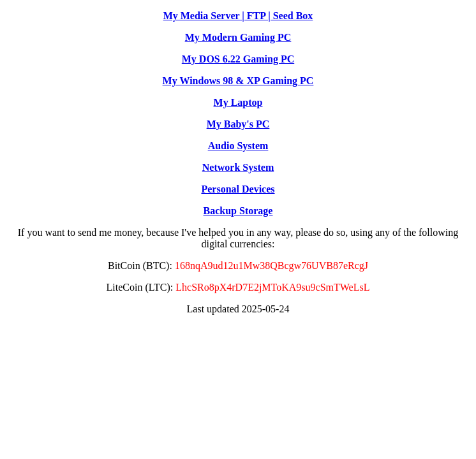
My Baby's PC (238, 124)
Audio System (238, 146)
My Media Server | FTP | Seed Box (238, 16)
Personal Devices (238, 189)
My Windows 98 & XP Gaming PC (238, 81)
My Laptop (238, 102)
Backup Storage (238, 211)
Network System (238, 167)
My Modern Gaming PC (238, 37)
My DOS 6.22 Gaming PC (238, 59)
